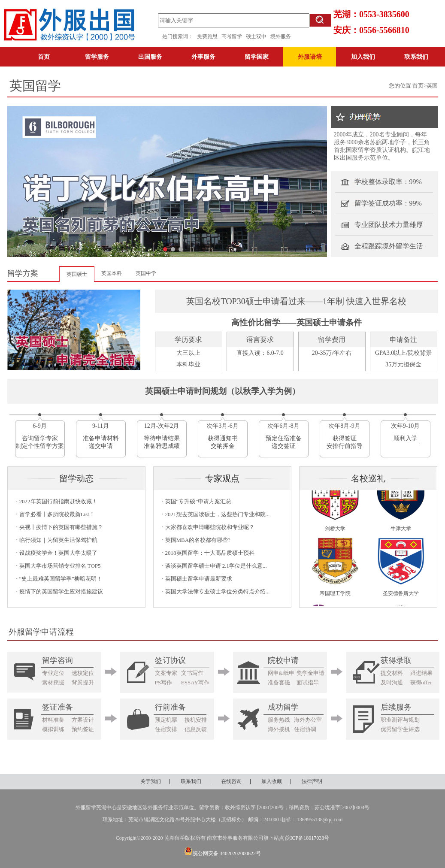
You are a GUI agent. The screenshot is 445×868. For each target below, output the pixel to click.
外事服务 (203, 57)
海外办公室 (308, 720)
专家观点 (222, 478)
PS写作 (163, 682)
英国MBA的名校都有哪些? (198, 540)
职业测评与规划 (400, 720)
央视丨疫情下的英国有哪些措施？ (61, 527)
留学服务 (97, 57)
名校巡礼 (368, 478)
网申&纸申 (281, 673)
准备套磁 (279, 682)
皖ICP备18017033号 (307, 838)
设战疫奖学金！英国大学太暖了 (58, 553)
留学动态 (76, 478)
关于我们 (151, 781)
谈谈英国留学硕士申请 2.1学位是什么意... (216, 566)
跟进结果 (421, 673)
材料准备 (53, 720)
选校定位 (83, 673)
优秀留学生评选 (400, 729)
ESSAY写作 (195, 682)
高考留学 (234, 36)
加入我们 (363, 57)
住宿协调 (305, 729)
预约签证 (83, 729)
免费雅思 (207, 36)
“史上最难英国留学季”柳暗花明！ (61, 579)
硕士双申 (258, 36)
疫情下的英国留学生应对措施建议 (61, 591)
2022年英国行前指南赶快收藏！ (58, 501)
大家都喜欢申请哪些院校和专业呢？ (210, 527)
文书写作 (192, 673)
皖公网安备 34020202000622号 (222, 853)
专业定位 (53, 673)
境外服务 (281, 36)
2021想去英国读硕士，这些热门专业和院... (218, 514)
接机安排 (196, 720)
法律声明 (312, 781)
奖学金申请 (310, 673)
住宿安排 (166, 729)
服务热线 (279, 720)
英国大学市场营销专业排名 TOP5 (60, 566)
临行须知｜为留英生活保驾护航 (58, 540)
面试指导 (308, 682)
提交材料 (392, 673)
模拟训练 (53, 729)
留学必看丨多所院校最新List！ (57, 514)
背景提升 (83, 682)
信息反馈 (196, 729)
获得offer (421, 682)
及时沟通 (392, 682)
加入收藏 (272, 781)
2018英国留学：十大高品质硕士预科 (210, 553)
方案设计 (83, 720)
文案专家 (166, 673)
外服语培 (310, 57)
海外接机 (279, 729)
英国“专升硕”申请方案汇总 (198, 501)
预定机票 (166, 720)
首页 (44, 57)
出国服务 (150, 57)
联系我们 (416, 57)
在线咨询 (231, 781)
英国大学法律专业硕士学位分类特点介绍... (218, 591)
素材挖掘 (53, 682)
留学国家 (257, 57)
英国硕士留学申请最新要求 (199, 579)
